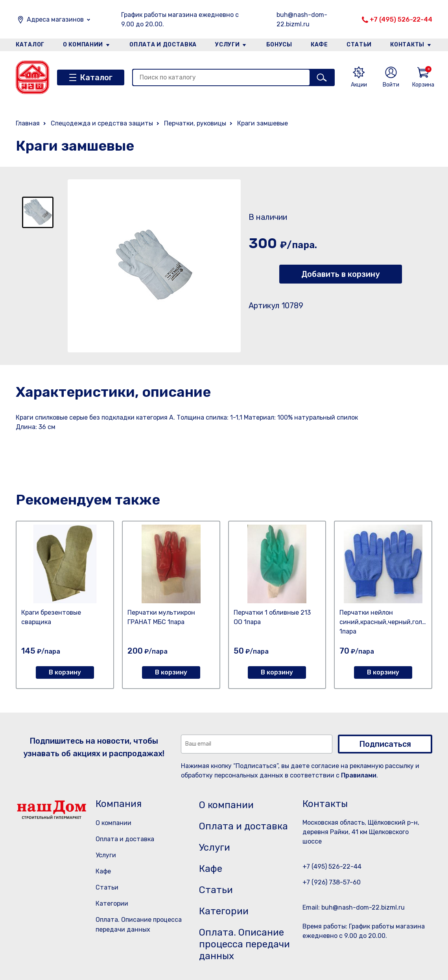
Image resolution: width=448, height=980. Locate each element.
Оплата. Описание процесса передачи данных (244, 944)
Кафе (319, 45)
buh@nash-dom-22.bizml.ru (302, 19)
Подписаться (385, 744)
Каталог (30, 45)
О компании (83, 45)
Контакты (407, 45)
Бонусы (279, 45)
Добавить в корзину (340, 274)
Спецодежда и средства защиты (102, 123)
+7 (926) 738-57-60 (332, 882)
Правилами (359, 775)
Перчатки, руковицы (195, 123)
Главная (28, 123)
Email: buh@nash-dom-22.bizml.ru (354, 907)
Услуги (227, 45)
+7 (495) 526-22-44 (401, 19)
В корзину (65, 672)
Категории (112, 904)
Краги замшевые (263, 123)
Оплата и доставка (163, 45)
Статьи (359, 45)
